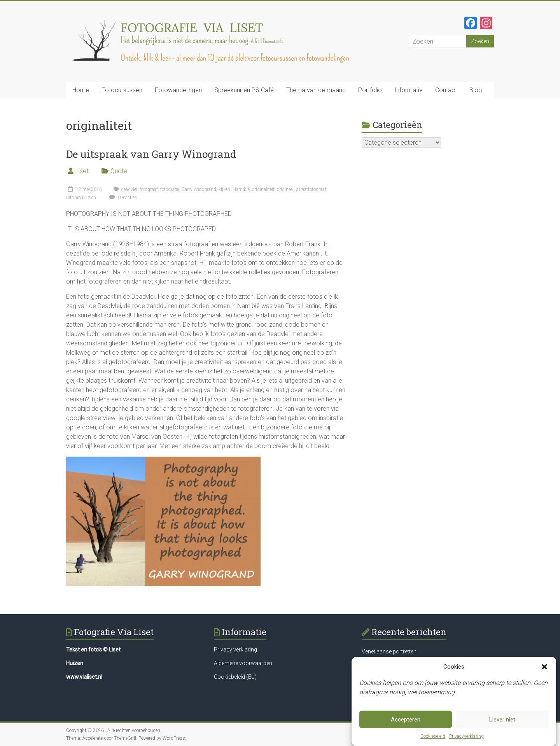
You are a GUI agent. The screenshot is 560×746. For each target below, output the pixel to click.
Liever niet (502, 720)
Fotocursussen (122, 90)
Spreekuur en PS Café (244, 90)
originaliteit (263, 189)
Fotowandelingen (178, 90)
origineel (285, 189)
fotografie (170, 189)
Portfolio (370, 90)
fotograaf (149, 189)
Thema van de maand (316, 90)
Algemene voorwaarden (243, 663)
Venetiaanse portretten (389, 651)
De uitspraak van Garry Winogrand (151, 154)
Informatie (409, 90)
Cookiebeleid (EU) (235, 677)
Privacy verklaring (235, 650)
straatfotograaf (311, 189)
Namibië (241, 189)
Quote (119, 171)
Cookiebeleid (433, 736)
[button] (544, 667)
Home (81, 90)
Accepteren (406, 720)
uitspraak (76, 198)
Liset (82, 171)
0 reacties (122, 198)
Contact (446, 90)
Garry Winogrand (199, 189)
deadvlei (129, 189)
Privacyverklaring (466, 736)
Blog (476, 90)
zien (92, 198)
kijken (224, 189)
